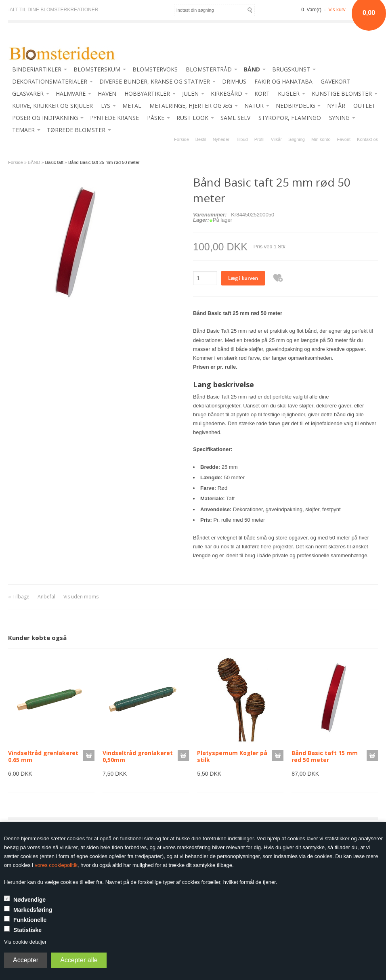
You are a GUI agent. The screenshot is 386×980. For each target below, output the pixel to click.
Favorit (344, 139)
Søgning (297, 139)
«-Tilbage (19, 597)
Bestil (201, 139)
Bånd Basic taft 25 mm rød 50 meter (104, 162)
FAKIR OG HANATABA (283, 81)
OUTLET (364, 106)
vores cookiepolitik (56, 865)
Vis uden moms (81, 597)
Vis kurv (337, 10)
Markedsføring (33, 910)
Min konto (321, 139)
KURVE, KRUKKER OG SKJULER (52, 106)
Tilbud (242, 139)
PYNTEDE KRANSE (114, 118)
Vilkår (276, 139)
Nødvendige (29, 900)
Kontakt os (367, 139)
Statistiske (27, 930)
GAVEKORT (335, 81)
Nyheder (221, 139)
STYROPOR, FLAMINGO (290, 118)
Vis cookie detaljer (25, 942)
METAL (132, 106)
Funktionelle (30, 920)
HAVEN (107, 93)
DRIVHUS (234, 81)
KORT (262, 93)
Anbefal (46, 597)
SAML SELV (235, 118)
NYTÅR (336, 106)
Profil (259, 139)
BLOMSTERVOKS (155, 69)
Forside (181, 139)
